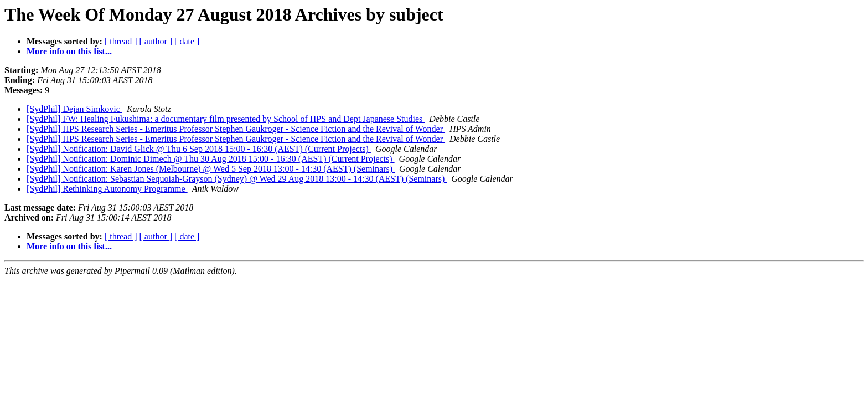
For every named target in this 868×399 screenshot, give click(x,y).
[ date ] (187, 41)
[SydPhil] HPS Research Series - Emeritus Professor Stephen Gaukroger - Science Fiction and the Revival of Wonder (236, 129)
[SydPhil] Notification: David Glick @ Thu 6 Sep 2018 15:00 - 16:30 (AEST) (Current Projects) (199, 149)
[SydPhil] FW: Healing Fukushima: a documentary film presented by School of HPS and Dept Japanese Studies (226, 119)
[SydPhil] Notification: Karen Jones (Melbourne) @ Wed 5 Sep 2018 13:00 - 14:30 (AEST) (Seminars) (211, 169)
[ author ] (156, 41)
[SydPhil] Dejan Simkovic (74, 109)
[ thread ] (121, 41)
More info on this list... (69, 51)
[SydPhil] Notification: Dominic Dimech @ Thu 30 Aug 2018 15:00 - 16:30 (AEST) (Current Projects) (211, 159)
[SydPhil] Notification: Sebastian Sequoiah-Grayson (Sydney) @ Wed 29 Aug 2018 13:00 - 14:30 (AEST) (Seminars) (237, 179)
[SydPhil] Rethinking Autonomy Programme (107, 189)
